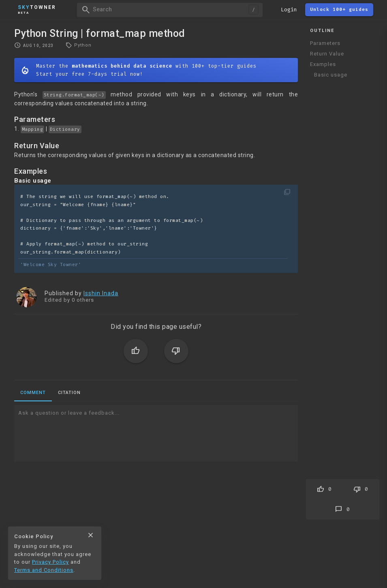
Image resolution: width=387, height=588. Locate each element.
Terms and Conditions (44, 570)
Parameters (325, 43)
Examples (323, 64)
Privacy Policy (50, 562)
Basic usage (331, 75)
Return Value (327, 54)
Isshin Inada (101, 293)
